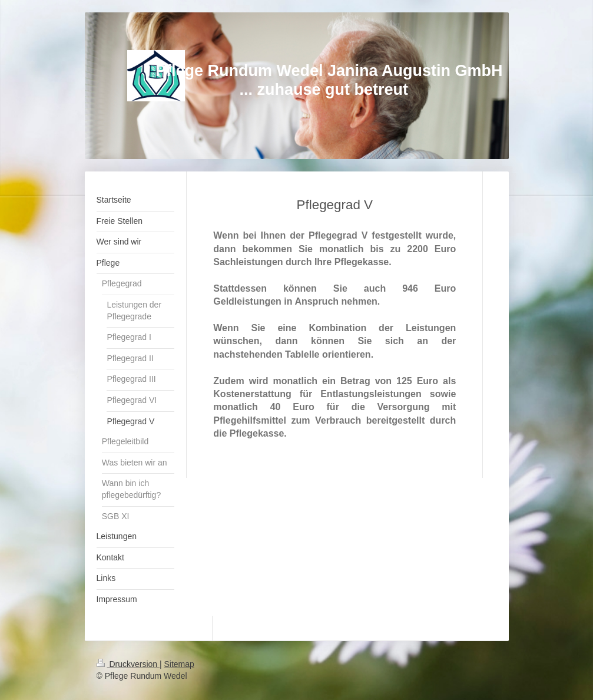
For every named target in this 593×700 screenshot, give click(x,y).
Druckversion (128, 664)
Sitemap (179, 664)
